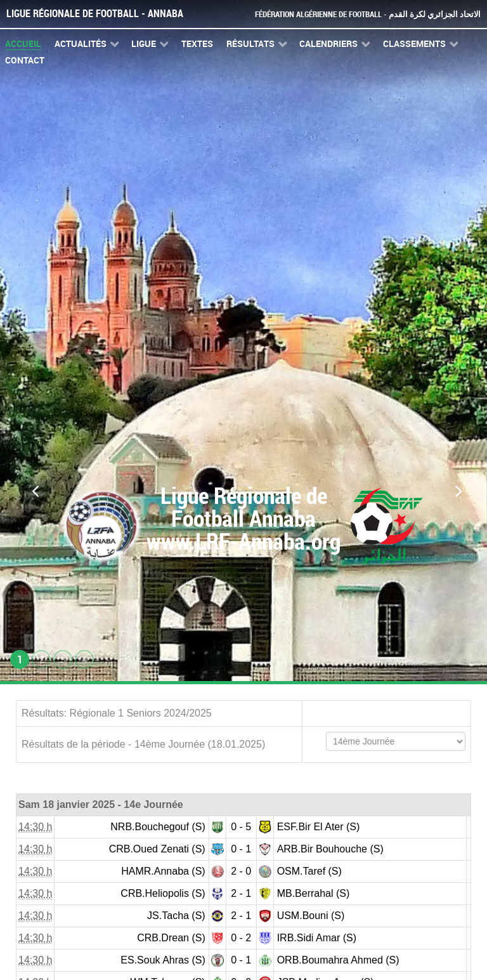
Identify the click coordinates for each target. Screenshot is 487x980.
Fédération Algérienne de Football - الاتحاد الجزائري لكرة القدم (368, 14)
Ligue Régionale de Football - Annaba (95, 14)
